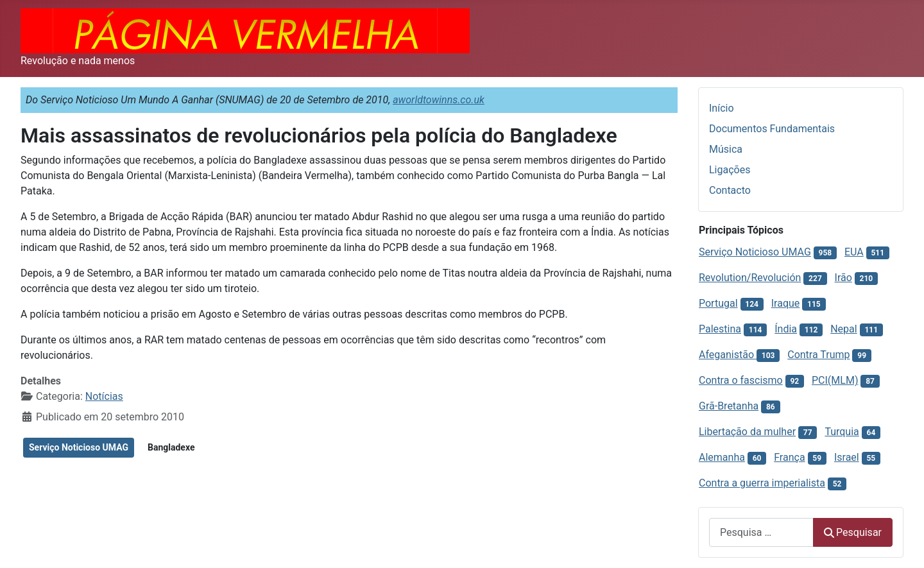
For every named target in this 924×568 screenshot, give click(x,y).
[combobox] (761, 532)
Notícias (104, 396)
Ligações (730, 170)
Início (722, 108)
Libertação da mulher (747, 432)
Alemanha (722, 457)
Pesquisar (853, 532)
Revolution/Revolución (750, 278)
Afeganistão (728, 355)
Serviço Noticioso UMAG (79, 447)
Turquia (842, 432)
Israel (847, 457)
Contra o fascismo (741, 380)
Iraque (786, 303)
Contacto (730, 190)
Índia (786, 329)
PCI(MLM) (835, 380)
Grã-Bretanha (729, 406)
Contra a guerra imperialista (762, 483)
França (789, 457)
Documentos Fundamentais (772, 129)
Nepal (843, 329)
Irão (843, 278)
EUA (854, 252)
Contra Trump (818, 355)
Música (726, 149)
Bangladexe (171, 447)
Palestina (720, 329)
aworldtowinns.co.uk (439, 100)
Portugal (718, 303)
